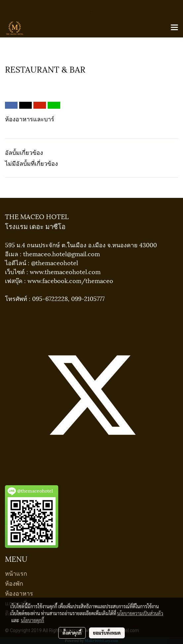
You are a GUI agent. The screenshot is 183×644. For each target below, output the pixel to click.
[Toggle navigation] (174, 28)
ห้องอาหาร (19, 593)
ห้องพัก (14, 583)
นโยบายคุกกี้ (32, 620)
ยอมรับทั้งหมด (107, 633)
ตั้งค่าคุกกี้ (72, 633)
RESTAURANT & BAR (34, 81)
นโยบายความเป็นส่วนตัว (140, 613)
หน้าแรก (16, 573)
